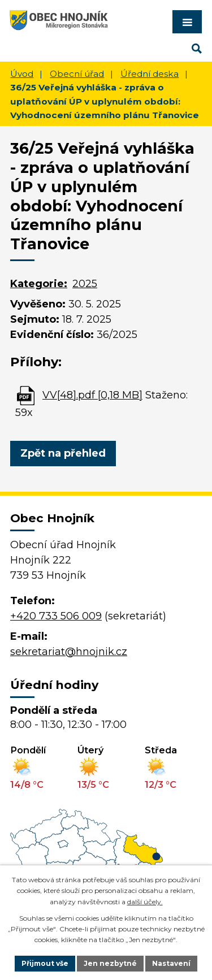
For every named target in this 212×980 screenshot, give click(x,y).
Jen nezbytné (110, 963)
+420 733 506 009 (56, 616)
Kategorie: (39, 284)
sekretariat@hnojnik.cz (69, 652)
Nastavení (171, 963)
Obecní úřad (77, 74)
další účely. (145, 902)
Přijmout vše (45, 963)
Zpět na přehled (63, 453)
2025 (85, 284)
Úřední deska (150, 74)
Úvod (22, 74)
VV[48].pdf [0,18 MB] (92, 395)
